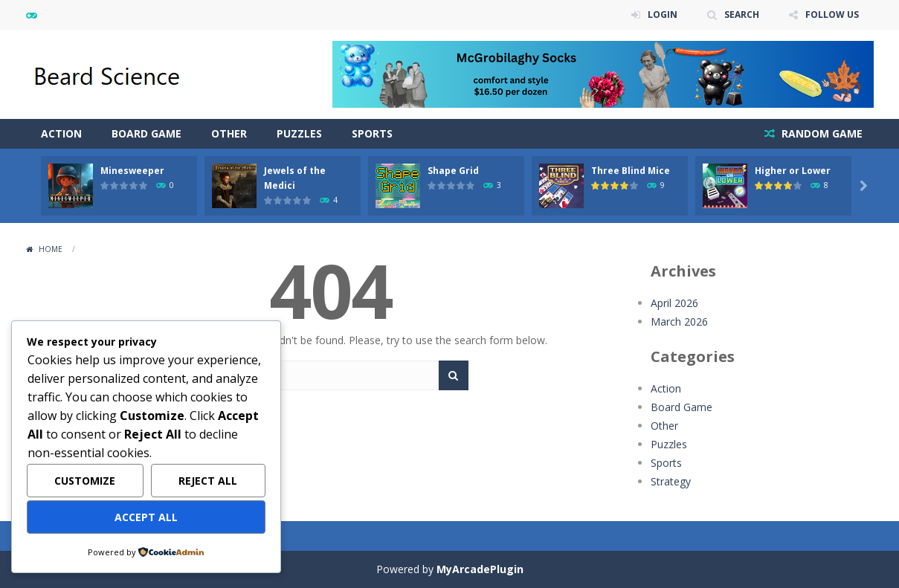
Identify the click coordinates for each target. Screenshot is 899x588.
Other (229, 133)
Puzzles (299, 133)
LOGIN (663, 14)
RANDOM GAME (821, 133)
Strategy (671, 481)
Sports (372, 133)
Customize (85, 481)
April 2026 (674, 303)
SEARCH (742, 14)
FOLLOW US (832, 14)
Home (51, 249)
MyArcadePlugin (480, 569)
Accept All (146, 517)
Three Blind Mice (631, 171)
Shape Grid (453, 171)
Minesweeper (132, 171)
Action (61, 133)
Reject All (208, 481)
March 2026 (679, 322)
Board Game (146, 133)
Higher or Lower (793, 171)
